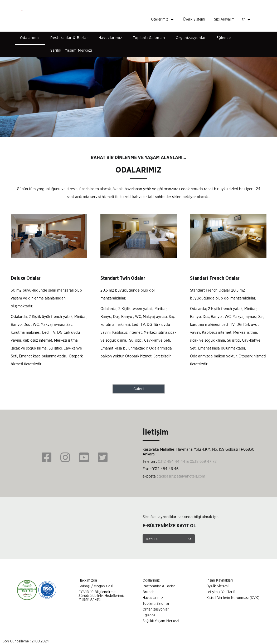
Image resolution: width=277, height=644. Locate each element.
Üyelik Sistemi (194, 19)
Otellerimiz (162, 19)
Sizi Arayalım (224, 19)
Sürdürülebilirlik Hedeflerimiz (102, 596)
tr (246, 19)
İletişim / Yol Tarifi (221, 592)
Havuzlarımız (110, 38)
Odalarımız (30, 38)
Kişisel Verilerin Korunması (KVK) (233, 598)
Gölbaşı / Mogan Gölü (96, 586)
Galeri (139, 389)
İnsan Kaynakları (220, 581)
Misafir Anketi (89, 599)
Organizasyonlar (191, 38)
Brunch (149, 592)
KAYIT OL (169, 539)
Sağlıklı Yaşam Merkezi (71, 51)
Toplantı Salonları (149, 38)
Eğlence (224, 38)
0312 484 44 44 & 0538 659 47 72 (187, 462)
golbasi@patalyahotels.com (182, 476)
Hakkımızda (88, 581)
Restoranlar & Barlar (69, 38)
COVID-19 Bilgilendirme (97, 592)
